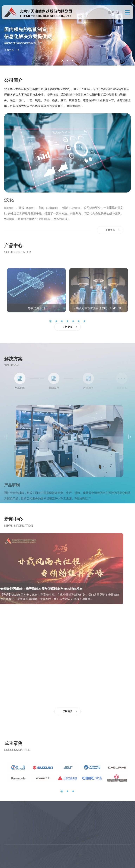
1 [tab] (63, 61)
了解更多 (9, 50)
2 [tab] (67, 61)
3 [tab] (72, 61)
